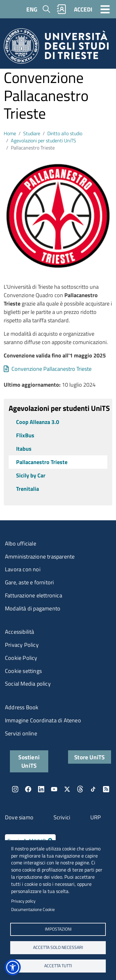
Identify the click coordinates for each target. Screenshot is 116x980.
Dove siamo (19, 817)
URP (96, 817)
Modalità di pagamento (33, 608)
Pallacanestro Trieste (42, 462)
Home (10, 133)
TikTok (93, 789)
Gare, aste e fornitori (29, 582)
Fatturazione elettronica (34, 595)
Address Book (22, 707)
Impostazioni (58, 929)
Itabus (24, 449)
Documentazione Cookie (33, 909)
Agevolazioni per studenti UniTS (43, 140)
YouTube (54, 789)
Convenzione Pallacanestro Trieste (52, 369)
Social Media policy (28, 684)
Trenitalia (28, 489)
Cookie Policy (21, 658)
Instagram (15, 789)
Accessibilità (20, 632)
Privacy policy (23, 901)
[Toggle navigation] (105, 9)
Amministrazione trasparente (40, 557)
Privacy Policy (22, 645)
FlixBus (25, 435)
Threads (80, 789)
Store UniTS (89, 757)
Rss (106, 789)
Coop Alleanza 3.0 (38, 422)
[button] (13, 967)
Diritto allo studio (65, 133)
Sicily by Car (31, 475)
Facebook (28, 789)
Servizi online (21, 733)
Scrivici (62, 817)
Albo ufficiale (21, 543)
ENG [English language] (32, 9)
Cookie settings (23, 671)
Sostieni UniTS (29, 761)
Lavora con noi (23, 569)
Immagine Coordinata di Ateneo (43, 720)
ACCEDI (83, 9)
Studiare (32, 133)
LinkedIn (41, 789)
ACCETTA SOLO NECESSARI (58, 947)
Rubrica (62, 9)
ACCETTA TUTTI (58, 966)
